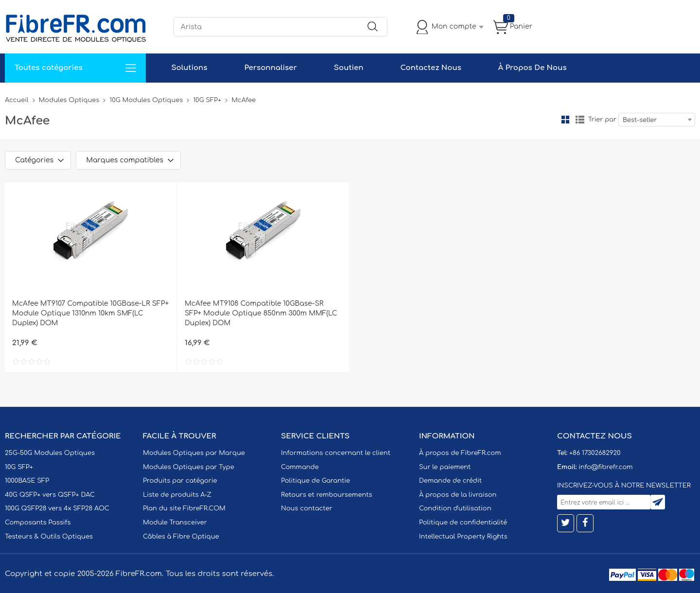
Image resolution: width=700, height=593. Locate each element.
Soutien (349, 68)
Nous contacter (306, 508)
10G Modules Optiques (146, 100)
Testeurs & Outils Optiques (49, 537)
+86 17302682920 (595, 453)
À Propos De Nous (533, 68)
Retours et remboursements (326, 495)
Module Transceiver (175, 523)
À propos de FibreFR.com (460, 453)
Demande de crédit (450, 481)
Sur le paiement (445, 467)
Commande (300, 467)
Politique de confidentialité (463, 523)
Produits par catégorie (180, 481)
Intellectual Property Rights (463, 537)
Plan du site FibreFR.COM (184, 508)
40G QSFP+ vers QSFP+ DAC (50, 495)
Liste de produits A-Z (177, 495)
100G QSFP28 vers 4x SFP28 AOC (57, 508)
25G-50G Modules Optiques (50, 453)
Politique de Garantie (315, 481)
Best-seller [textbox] (640, 120)
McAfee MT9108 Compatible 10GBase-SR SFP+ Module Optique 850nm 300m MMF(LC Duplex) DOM (261, 313)
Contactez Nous (430, 68)
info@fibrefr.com (605, 467)
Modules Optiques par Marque (194, 453)
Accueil (17, 100)
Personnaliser (270, 68)
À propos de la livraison (458, 495)
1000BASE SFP (27, 481)
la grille (565, 120)
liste (580, 120)
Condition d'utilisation (455, 508)
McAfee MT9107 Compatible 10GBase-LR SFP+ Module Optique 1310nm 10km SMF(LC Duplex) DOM (90, 313)
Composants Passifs (38, 523)
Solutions (189, 68)
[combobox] (657, 120)
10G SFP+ (207, 100)
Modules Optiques (69, 100)
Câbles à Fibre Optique (181, 537)
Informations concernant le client (336, 453)
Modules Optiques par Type (189, 467)
